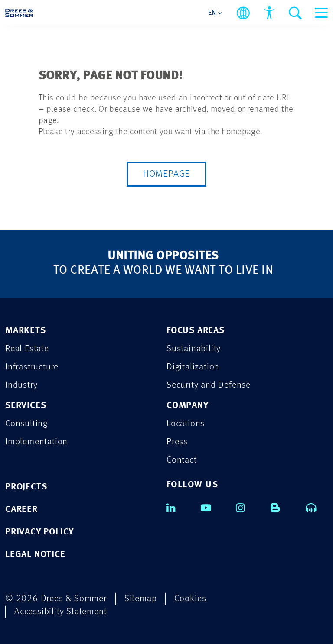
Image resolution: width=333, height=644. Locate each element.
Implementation (36, 442)
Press (177, 442)
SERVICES (26, 406)
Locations (186, 424)
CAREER (21, 510)
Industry (21, 385)
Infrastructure (32, 367)
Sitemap (141, 599)
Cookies (190, 599)
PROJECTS (26, 487)
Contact (182, 460)
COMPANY (188, 406)
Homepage (166, 174)
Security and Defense (209, 385)
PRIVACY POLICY (39, 532)
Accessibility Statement (60, 612)
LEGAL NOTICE (35, 555)
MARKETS (26, 331)
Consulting (26, 424)
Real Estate (27, 349)
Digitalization (193, 367)
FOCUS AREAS (196, 331)
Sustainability (194, 349)
